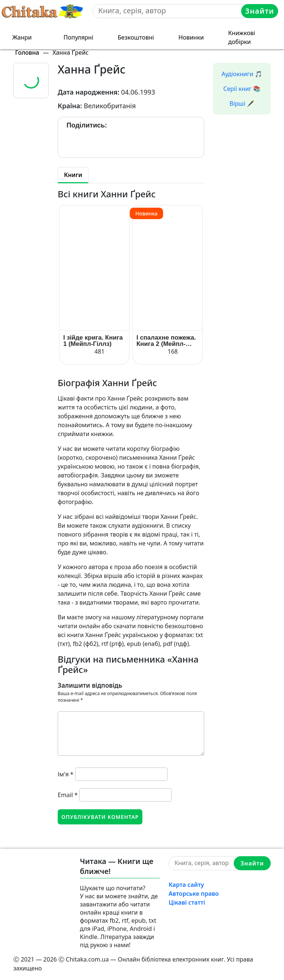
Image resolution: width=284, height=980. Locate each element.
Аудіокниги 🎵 (242, 74)
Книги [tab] (73, 175)
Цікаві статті (187, 902)
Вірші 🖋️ (242, 103)
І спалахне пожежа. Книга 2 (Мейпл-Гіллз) (166, 341)
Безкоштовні (136, 37)
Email (68, 795)
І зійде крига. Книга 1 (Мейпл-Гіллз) (93, 341)
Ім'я (66, 774)
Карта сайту (186, 885)
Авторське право (194, 894)
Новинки (191, 37)
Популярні (79, 37)
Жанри (22, 37)
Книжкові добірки (242, 37)
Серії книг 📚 (242, 89)
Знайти (260, 11)
